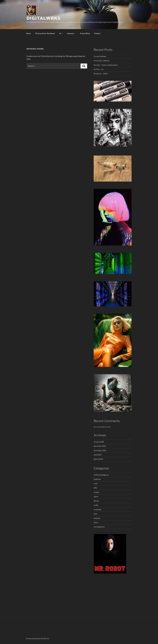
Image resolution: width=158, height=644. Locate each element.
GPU (95, 488)
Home (29, 33)
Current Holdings (100, 56)
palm (96, 514)
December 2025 (100, 446)
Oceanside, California (102, 61)
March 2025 (98, 459)
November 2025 (100, 450)
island (96, 497)
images (96, 492)
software (97, 518)
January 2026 (99, 442)
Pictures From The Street (45, 33)
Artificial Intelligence (101, 475)
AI (61, 33)
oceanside (98, 510)
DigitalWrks (44, 18)
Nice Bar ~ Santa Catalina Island (106, 65)
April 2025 (98, 455)
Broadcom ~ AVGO (101, 74)
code (96, 483)
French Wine (85, 33)
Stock (96, 522)
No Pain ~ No (99, 69)
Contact (97, 33)
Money (96, 501)
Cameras (72, 33)
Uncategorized (99, 527)
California (97, 479)
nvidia (96, 505)
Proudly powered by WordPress (38, 639)
